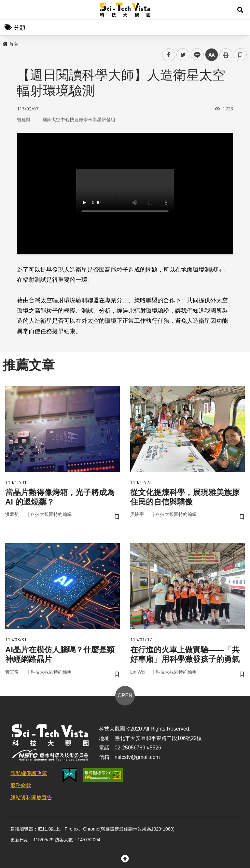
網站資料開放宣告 (31, 797)
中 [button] (212, 55)
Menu (10, 10)
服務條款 (21, 785)
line (195, 55)
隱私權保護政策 (29, 773)
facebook (169, 55)
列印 (226, 55)
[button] (240, 10)
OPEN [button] (125, 696)
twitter (183, 55)
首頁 (10, 44)
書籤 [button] (240, 55)
